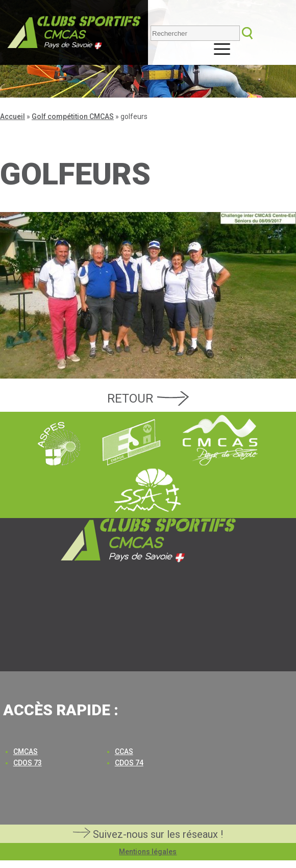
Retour (130, 398)
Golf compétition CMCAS (73, 116)
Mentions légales (148, 852)
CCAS (124, 752)
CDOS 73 (28, 763)
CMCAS (26, 752)
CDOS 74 (129, 763)
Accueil (13, 116)
